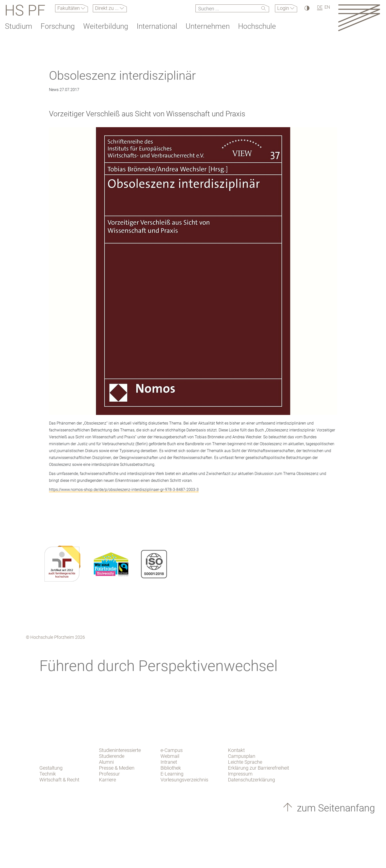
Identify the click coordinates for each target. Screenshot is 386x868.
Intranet (169, 762)
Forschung (58, 26)
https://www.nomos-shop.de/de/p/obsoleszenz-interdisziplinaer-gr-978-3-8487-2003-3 (124, 490)
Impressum (240, 774)
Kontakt (236, 750)
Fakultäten (69, 8)
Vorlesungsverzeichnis (184, 780)
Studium (19, 26)
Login (284, 8)
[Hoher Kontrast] (307, 8)
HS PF (25, 10)
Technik (48, 774)
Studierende (112, 756)
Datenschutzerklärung (251, 780)
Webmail (170, 756)
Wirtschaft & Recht (59, 780)
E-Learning (172, 774)
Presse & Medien (117, 768)
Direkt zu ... (107, 8)
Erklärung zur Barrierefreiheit (258, 768)
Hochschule (257, 26)
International (157, 26)
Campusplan (242, 756)
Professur (109, 774)
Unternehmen (208, 26)
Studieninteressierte (120, 750)
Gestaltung (51, 768)
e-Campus (172, 750)
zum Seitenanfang (335, 808)
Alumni (106, 762)
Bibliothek (171, 768)
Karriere (107, 780)
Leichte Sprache (245, 762)
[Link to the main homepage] (359, 18)
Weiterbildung (106, 26)
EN (327, 7)
